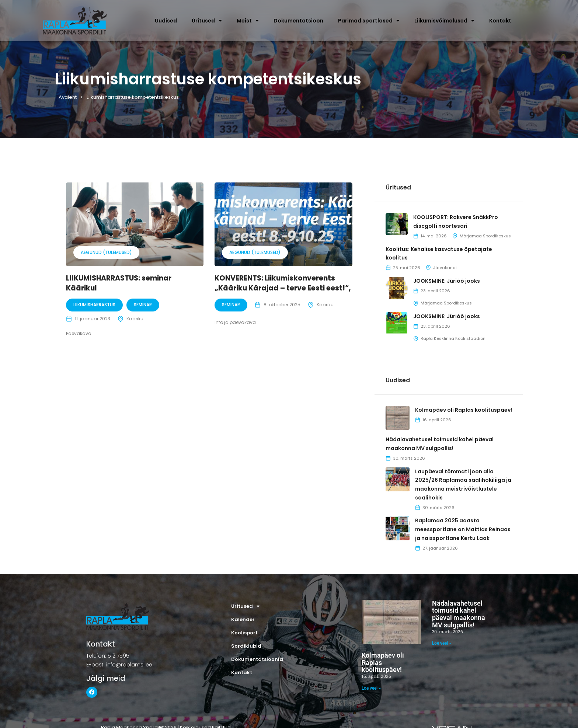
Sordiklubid (246, 646)
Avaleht (68, 97)
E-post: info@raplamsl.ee (119, 665)
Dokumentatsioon (298, 21)
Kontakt (500, 21)
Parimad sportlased (369, 21)
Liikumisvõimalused (444, 21)
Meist (248, 21)
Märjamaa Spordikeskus (485, 236)
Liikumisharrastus (94, 305)
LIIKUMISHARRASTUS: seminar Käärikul (119, 283)
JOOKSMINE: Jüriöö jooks (447, 281)
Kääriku (135, 319)
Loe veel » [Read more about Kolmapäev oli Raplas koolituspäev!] (371, 688)
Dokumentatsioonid (257, 659)
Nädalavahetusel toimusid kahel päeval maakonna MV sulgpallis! (459, 614)
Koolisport (244, 633)
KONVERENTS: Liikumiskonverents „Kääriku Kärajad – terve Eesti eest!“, (283, 283)
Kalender (243, 619)
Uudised (166, 21)
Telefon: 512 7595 (108, 656)
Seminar (143, 305)
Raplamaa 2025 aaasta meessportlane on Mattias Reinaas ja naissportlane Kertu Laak (463, 529)
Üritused (207, 21)
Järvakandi (445, 268)
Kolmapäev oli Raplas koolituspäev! (464, 410)
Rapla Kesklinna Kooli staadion (453, 338)
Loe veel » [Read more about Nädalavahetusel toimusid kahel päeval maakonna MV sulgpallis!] (442, 643)
